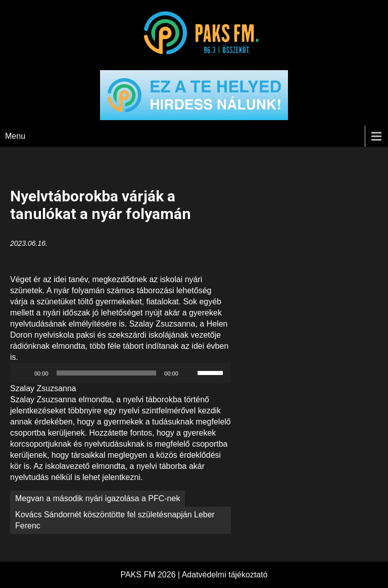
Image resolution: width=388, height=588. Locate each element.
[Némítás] (189, 373)
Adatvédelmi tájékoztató (225, 575)
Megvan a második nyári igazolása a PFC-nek (98, 498)
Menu (15, 136)
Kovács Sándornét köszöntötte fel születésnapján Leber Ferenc (115, 520)
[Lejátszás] (23, 373)
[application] (120, 373)
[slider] (107, 373)
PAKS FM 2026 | (151, 575)
